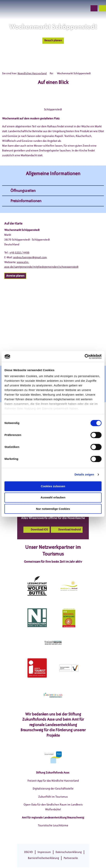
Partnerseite (71, 858)
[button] (65, 8)
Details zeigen (84, 474)
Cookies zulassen (53, 486)
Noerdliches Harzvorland (32, 73)
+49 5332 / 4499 (19, 253)
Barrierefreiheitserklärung (43, 858)
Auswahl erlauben (53, 498)
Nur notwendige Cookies (53, 509)
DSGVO (29, 852)
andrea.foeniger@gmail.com (30, 257)
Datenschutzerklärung (69, 852)
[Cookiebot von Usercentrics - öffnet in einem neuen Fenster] (85, 356)
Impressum (44, 852)
